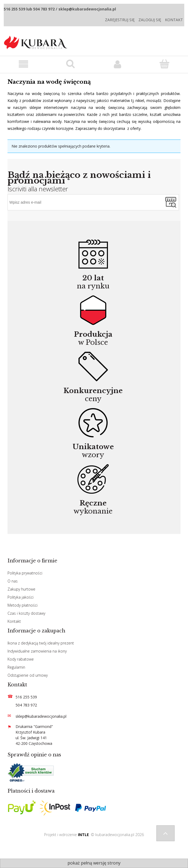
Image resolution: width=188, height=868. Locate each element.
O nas (13, 581)
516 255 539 (26, 697)
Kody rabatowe (21, 659)
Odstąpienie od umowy (28, 675)
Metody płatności (22, 605)
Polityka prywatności (25, 573)
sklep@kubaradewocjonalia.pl (41, 716)
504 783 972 (26, 705)
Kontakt (174, 20)
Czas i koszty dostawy (26, 613)
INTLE (83, 835)
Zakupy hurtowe (21, 589)
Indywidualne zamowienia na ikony (37, 651)
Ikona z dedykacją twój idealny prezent (41, 643)
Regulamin (16, 667)
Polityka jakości (20, 597)
